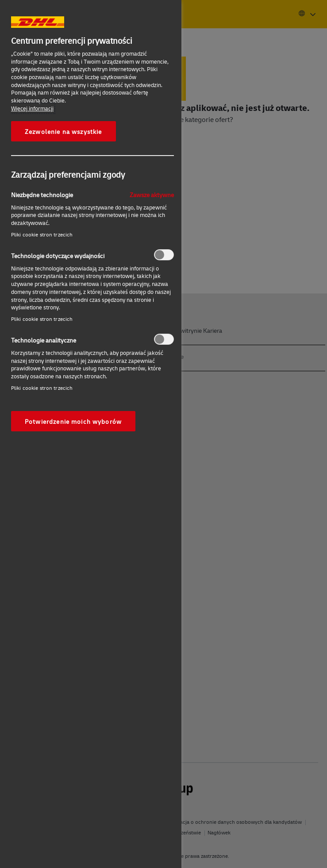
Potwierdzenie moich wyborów (73, 421)
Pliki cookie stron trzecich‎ (42, 234)
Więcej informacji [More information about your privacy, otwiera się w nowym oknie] (32, 108)
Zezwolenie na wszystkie (63, 131)
